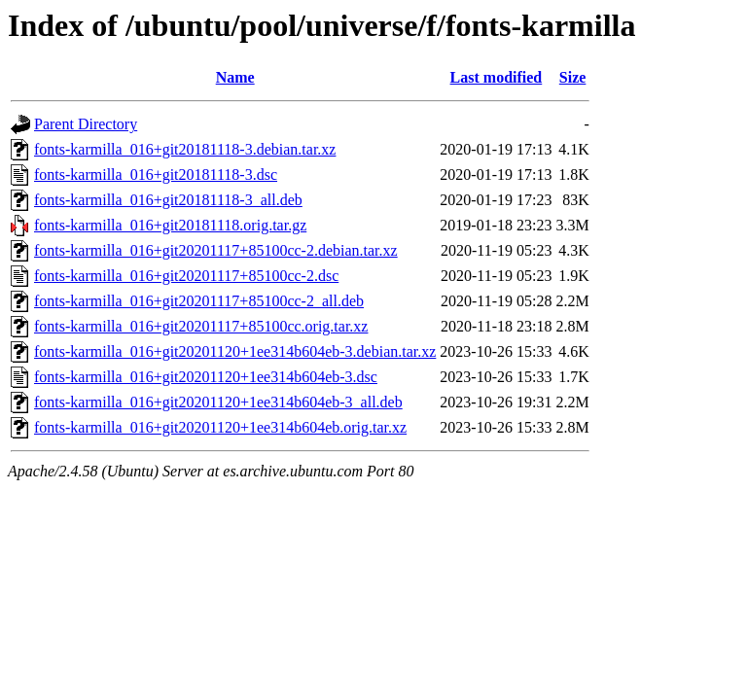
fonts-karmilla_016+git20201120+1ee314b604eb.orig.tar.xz (220, 427)
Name (235, 77)
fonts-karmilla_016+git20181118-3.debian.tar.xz (185, 149)
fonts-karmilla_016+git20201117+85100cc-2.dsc (186, 276)
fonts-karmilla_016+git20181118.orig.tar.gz (170, 225)
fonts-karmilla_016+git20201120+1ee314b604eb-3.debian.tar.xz (235, 351)
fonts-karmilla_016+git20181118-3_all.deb (168, 200)
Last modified (497, 77)
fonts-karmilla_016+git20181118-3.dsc (156, 175)
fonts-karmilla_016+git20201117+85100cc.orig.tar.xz (201, 326)
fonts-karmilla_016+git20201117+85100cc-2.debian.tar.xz (216, 250)
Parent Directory (86, 124)
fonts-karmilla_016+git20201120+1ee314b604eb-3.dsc (206, 377)
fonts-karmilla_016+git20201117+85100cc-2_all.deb (199, 301)
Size (573, 77)
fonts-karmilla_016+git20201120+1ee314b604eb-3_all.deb (218, 402)
